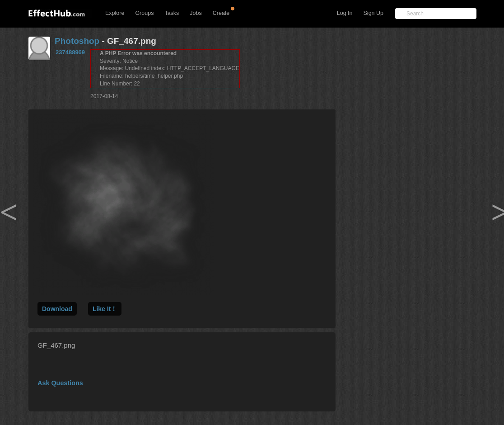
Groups (144, 13)
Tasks (172, 13)
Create (221, 13)
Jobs (196, 13)
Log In (345, 13)
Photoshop (77, 41)
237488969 (70, 52)
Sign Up (373, 13)
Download (57, 309)
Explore (115, 13)
